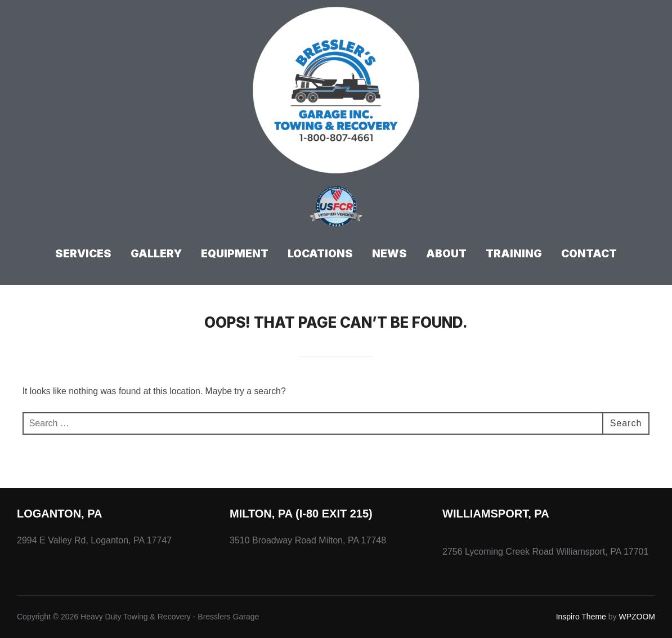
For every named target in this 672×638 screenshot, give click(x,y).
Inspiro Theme (581, 617)
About (446, 254)
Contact (589, 254)
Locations (320, 254)
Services (83, 254)
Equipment (235, 254)
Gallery (156, 254)
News (389, 254)
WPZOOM (637, 617)
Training (514, 254)
